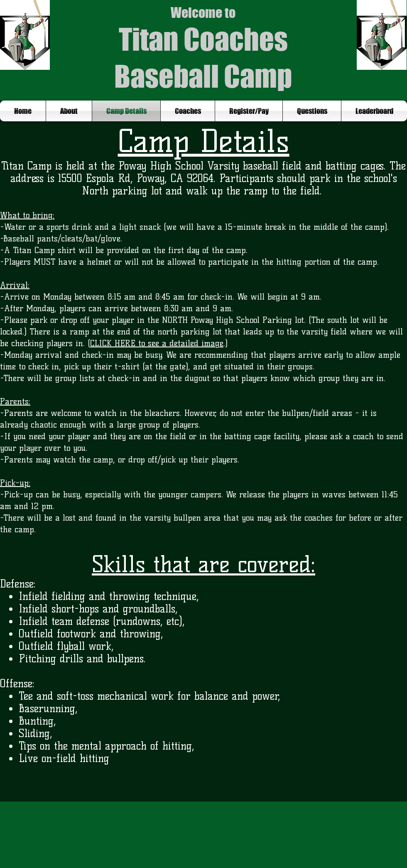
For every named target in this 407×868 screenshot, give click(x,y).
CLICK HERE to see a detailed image (157, 343)
